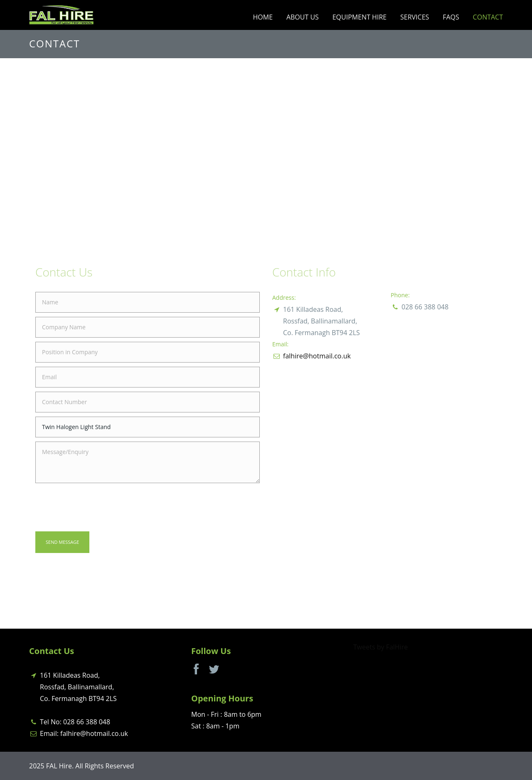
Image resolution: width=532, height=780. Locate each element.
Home (263, 17)
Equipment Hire (360, 17)
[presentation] (99, 507)
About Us (303, 17)
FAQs (451, 17)
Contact (488, 17)
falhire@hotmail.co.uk (317, 356)
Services (415, 17)
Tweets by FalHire (381, 647)
